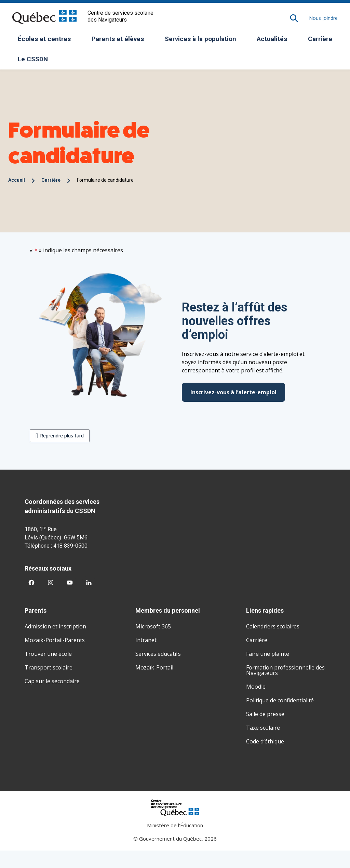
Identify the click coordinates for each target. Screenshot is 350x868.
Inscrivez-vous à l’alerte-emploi (233, 392)
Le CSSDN (35, 61)
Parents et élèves (120, 41)
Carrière (320, 39)
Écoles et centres (47, 41)
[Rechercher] (294, 18)
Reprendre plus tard (62, 436)
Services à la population (203, 41)
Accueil (17, 180)
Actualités (272, 39)
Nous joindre (323, 18)
